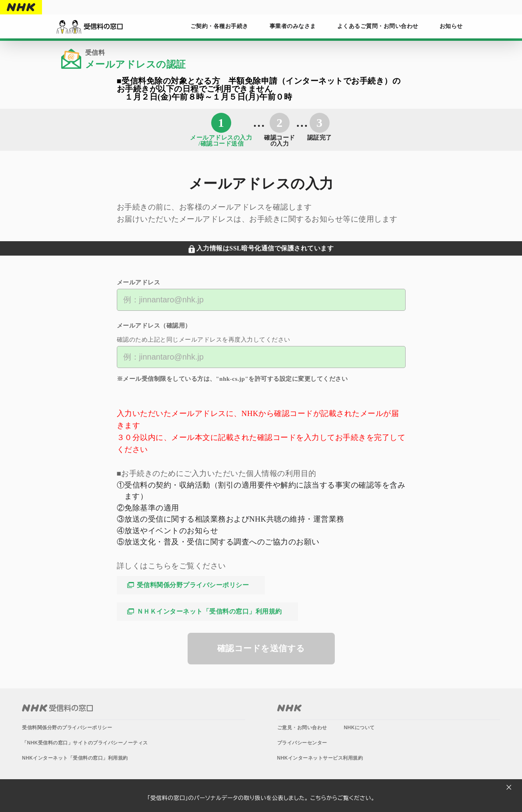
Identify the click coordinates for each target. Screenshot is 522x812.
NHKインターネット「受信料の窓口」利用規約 (75, 758)
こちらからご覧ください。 (343, 798)
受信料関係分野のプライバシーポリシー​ (67, 728)
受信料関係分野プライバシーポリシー (193, 585)
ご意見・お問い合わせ (302, 728)
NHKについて (359, 728)
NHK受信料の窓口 (57, 708)
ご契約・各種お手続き (219, 26)
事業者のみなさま (293, 26)
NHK (21, 7)
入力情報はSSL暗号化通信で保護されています (265, 248)
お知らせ (451, 26)
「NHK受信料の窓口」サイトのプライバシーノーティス (85, 743)
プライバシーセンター (302, 743)
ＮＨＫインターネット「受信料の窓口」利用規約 (209, 611)
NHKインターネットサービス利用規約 (320, 758)
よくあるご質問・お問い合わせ (378, 26)
